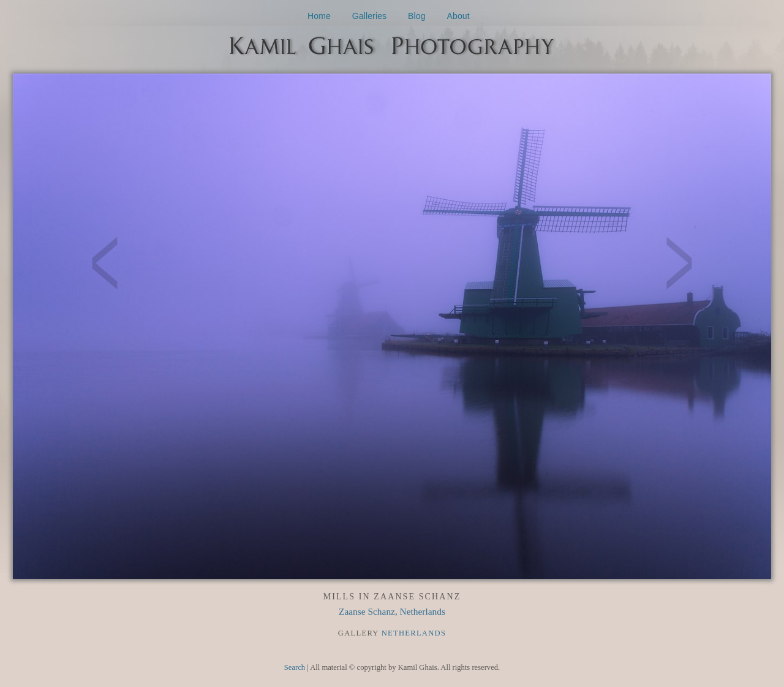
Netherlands (414, 633)
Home (319, 16)
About (458, 16)
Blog (417, 16)
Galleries (370, 16)
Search (295, 667)
